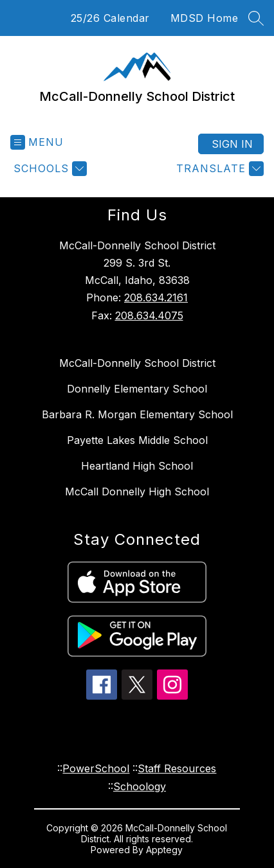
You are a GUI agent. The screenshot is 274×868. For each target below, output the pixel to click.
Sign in (232, 144)
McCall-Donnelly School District (137, 363)
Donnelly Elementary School (137, 389)
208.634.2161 (156, 297)
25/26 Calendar (110, 18)
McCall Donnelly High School (137, 492)
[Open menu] (37, 142)
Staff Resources (177, 768)
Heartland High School (137, 466)
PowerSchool (96, 768)
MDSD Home (205, 18)
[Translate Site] (218, 169)
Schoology (140, 786)
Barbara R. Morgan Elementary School (137, 414)
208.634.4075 (149, 315)
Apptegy (164, 850)
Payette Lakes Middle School (137, 440)
